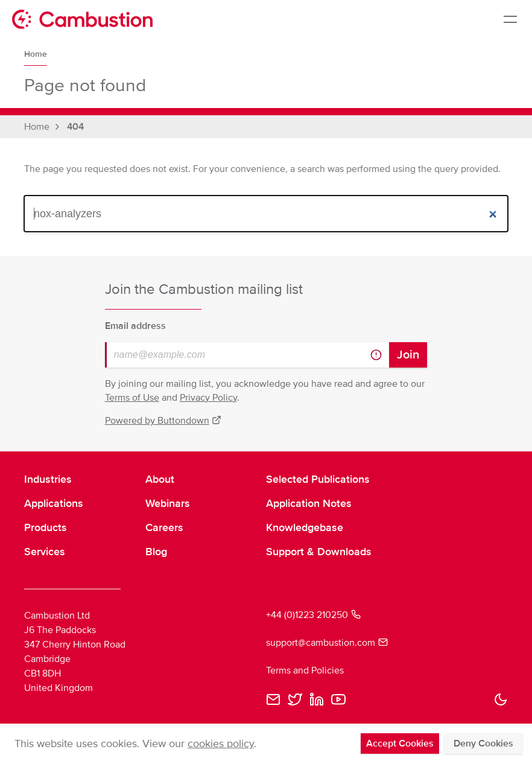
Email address (135, 326)
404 (75, 127)
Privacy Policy (208, 398)
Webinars (168, 503)
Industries (48, 479)
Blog (156, 552)
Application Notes (309, 503)
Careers (164, 527)
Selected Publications (318, 479)
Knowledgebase (305, 527)
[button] (501, 699)
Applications (54, 503)
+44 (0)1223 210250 (313, 615)
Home (36, 54)
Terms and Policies (305, 670)
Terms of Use (132, 398)
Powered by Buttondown (163, 421)
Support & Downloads (319, 552)
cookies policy (221, 743)
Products (46, 527)
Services (45, 552)
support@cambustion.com (327, 643)
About (160, 479)
